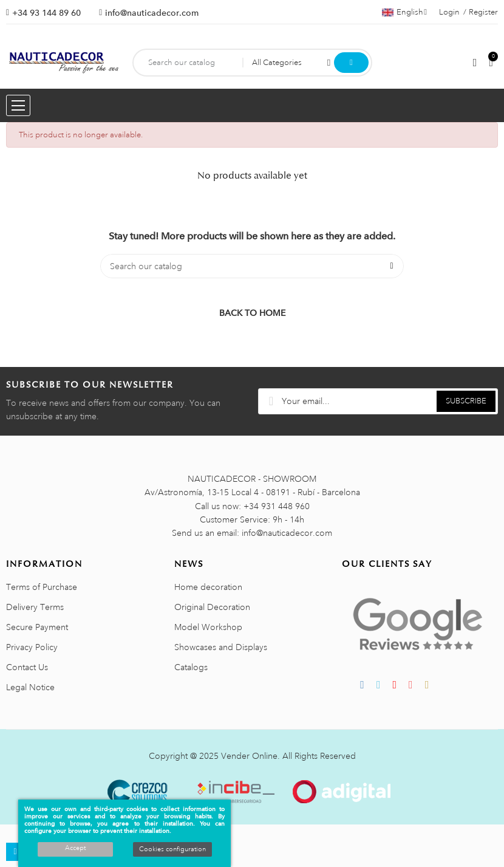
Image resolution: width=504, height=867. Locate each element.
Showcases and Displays (221, 647)
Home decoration (208, 587)
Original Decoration (212, 607)
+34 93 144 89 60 (46, 13)
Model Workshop (208, 627)
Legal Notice (30, 687)
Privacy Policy (32, 647)
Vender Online (249, 756)
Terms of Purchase (42, 587)
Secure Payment (37, 627)
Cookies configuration (172, 849)
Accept (75, 848)
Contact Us (27, 667)
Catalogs (191, 667)
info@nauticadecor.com (152, 13)
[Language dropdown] (404, 12)
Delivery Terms (35, 607)
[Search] (252, 266)
